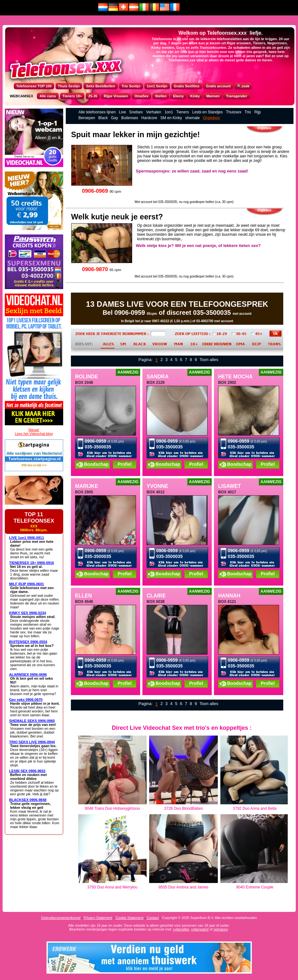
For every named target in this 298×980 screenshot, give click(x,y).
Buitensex (130, 118)
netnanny (220, 929)
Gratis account (218, 86)
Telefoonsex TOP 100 (34, 86)
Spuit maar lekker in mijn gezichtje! (136, 134)
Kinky (195, 96)
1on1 (169, 112)
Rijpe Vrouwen (116, 96)
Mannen (213, 96)
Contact (153, 918)
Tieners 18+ (72, 96)
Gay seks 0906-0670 (26, 700)
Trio (248, 112)
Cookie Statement (129, 918)
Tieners (183, 112)
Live (123, 112)
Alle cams (48, 96)
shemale (192, 118)
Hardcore (149, 118)
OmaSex (141, 96)
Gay (115, 118)
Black (103, 118)
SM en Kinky (171, 118)
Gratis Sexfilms (187, 86)
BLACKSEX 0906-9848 (28, 800)
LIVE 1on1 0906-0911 (27, 538)
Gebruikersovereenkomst (61, 918)
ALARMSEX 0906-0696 (28, 675)
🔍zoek (243, 86)
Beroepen (87, 118)
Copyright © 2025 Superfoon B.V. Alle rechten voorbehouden (209, 918)
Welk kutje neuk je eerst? (117, 217)
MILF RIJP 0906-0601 (27, 584)
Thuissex (234, 112)
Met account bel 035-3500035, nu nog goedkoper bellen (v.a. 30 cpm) (184, 202)
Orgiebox (212, 118)
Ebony (178, 96)
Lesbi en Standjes (207, 112)
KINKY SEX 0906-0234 (28, 613)
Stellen (161, 96)
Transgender (236, 96)
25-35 (93, 96)
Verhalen (153, 112)
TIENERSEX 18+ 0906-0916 (32, 563)
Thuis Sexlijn (69, 86)
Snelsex (136, 112)
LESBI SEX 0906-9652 (27, 771)
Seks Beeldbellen (101, 86)
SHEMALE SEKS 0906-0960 (32, 721)
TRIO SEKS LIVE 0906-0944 (32, 742)
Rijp (258, 112)
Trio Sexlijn (131, 86)
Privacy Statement (98, 918)
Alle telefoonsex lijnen (97, 112)
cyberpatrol (200, 929)
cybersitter (181, 929)
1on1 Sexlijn (157, 86)
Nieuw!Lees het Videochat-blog (34, 432)
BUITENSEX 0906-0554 (28, 642)
